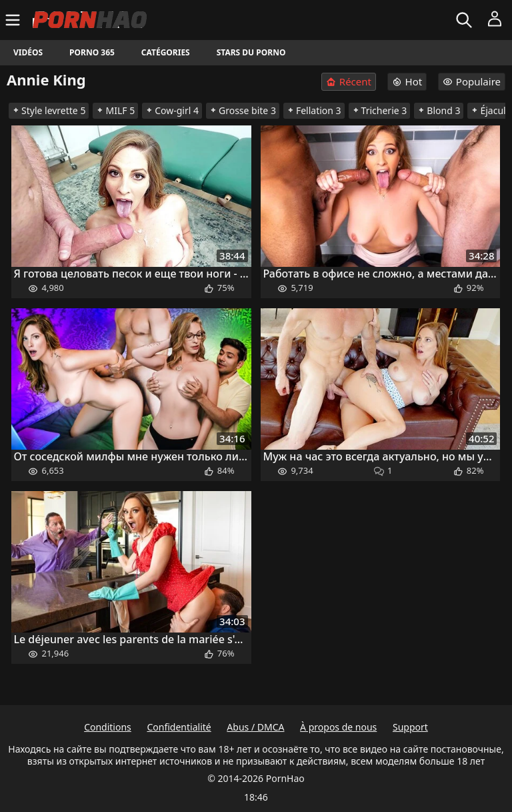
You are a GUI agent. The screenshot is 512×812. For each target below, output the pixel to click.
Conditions (108, 727)
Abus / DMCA (255, 727)
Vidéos (28, 52)
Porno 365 (92, 52)
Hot (407, 81)
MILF (115, 110)
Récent (349, 82)
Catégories (166, 52)
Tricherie (380, 110)
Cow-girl (172, 110)
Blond (439, 110)
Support (410, 727)
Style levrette (49, 110)
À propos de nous (338, 727)
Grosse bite (243, 110)
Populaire (472, 81)
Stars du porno (251, 52)
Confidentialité (179, 727)
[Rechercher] (466, 20)
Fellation (314, 110)
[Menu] (14, 20)
